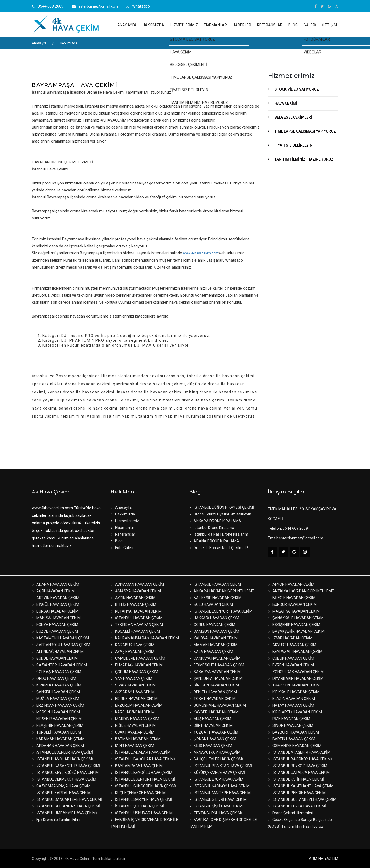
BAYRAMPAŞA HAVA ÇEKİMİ (137, 766)
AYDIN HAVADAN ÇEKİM (133, 598)
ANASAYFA (127, 25)
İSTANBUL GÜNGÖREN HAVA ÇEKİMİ (143, 786)
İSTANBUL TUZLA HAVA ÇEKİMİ (297, 806)
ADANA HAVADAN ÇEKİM (55, 584)
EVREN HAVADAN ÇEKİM (291, 665)
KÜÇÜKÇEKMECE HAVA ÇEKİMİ (139, 793)
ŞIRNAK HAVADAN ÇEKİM (213, 739)
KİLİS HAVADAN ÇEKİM (211, 746)
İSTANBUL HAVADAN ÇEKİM (215, 584)
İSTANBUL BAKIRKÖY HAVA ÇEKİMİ (300, 759)
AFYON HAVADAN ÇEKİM (291, 584)
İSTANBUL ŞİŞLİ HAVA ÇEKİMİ (216, 806)
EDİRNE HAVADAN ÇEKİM (134, 699)
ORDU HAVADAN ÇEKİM (54, 678)
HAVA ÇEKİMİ (286, 103)
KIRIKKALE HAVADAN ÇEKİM (294, 692)
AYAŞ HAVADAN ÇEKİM (132, 652)
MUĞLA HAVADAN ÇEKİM (55, 699)
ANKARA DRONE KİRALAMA (215, 521)
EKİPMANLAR (215, 25)
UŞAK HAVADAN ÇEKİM (132, 732)
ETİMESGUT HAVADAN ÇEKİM (217, 665)
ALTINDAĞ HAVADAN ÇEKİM (58, 652)
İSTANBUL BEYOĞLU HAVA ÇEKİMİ (142, 773)
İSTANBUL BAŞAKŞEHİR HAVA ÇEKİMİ (66, 766)
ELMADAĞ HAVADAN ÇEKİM (137, 665)
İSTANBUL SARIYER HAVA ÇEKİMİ (141, 799)
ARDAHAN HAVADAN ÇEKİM (58, 746)
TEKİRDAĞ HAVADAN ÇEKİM (137, 625)
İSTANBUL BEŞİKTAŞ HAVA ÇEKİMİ (221, 766)
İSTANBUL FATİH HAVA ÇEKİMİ (296, 779)
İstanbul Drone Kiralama (212, 528)
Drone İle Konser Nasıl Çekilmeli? (219, 548)
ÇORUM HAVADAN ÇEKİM (134, 672)
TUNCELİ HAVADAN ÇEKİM (56, 732)
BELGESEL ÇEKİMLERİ (293, 117)
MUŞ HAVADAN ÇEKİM (210, 719)
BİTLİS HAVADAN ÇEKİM (133, 604)
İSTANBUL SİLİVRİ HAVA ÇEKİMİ (218, 799)
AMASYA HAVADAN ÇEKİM (136, 591)
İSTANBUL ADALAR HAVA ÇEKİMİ (141, 752)
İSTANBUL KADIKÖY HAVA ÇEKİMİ (220, 786)
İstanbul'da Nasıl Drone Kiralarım (219, 534)
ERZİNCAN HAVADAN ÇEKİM (58, 705)
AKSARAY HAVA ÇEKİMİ (133, 692)
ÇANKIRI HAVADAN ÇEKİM (56, 692)
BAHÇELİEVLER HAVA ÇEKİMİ (216, 759)
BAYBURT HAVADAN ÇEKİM (293, 732)
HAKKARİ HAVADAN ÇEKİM (214, 618)
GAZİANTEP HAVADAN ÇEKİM (59, 665)
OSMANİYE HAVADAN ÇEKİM (295, 746)
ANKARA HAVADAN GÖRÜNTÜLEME (222, 591)
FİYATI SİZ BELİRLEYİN (293, 145)
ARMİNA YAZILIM (324, 859)
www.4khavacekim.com (201, 253)
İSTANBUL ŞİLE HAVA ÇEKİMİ (137, 806)
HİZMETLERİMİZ (184, 25)
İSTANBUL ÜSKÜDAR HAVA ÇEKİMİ (142, 813)
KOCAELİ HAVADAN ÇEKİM (135, 631)
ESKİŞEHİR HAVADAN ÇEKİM (294, 625)
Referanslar (123, 534)
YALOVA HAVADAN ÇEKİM (213, 638)
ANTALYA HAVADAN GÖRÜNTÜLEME (301, 591)
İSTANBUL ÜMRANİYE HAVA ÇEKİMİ (64, 813)
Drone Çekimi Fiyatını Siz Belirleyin (220, 514)
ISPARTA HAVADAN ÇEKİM (56, 685)
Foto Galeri (122, 548)
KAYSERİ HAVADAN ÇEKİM (214, 712)
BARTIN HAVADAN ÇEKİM (291, 739)
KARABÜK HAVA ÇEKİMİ (133, 645)
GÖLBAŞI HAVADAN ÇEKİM (56, 672)
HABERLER (242, 25)
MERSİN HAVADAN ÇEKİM (56, 712)
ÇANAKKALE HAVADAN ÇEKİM (296, 618)
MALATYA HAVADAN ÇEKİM (294, 611)
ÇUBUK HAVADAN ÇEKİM (291, 658)
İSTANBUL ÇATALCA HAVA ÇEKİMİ (299, 773)
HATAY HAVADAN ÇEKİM (291, 705)
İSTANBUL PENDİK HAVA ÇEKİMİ (297, 793)
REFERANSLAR (270, 25)
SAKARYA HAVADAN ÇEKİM (215, 672)
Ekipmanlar (122, 528)
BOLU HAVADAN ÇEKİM (211, 604)
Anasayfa (39, 43)
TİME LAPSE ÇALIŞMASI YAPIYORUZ (305, 131)
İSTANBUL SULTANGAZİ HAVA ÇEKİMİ (66, 806)
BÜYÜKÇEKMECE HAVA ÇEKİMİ (217, 773)
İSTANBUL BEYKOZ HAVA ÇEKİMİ (298, 766)
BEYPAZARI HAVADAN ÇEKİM (295, 652)
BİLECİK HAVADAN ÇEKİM (292, 598)
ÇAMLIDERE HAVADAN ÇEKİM (138, 658)
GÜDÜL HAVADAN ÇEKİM (55, 658)
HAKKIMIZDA (153, 25)
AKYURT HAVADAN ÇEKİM (292, 645)
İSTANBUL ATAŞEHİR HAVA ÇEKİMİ (300, 752)
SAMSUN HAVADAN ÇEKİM (214, 631)
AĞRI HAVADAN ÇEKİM (53, 591)
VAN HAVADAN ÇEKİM (131, 678)
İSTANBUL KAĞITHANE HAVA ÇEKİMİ (301, 786)
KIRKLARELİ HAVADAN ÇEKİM (295, 712)
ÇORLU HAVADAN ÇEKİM (212, 625)
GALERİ (310, 25)
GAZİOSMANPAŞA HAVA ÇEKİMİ (62, 786)
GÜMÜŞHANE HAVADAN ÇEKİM (217, 705)
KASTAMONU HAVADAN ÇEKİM (60, 638)
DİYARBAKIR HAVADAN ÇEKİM (296, 678)
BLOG (293, 25)
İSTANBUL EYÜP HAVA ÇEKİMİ (217, 779)
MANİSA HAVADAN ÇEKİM (56, 618)
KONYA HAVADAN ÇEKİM (55, 625)
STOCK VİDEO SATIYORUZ (297, 89)
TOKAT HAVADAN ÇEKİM (212, 699)
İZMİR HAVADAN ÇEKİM (290, 638)
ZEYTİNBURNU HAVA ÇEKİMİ (216, 813)
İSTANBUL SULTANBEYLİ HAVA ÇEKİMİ (303, 799)
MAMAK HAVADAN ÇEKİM (213, 645)
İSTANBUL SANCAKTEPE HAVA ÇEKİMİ (67, 799)
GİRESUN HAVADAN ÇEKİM (214, 685)
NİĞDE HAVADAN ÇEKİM (133, 725)
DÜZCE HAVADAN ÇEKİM (55, 631)
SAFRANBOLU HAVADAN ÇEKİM (61, 645)
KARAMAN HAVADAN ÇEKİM (58, 739)
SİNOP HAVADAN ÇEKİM (291, 725)
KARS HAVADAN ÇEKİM (133, 712)
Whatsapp (141, 6)
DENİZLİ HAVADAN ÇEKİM (213, 692)
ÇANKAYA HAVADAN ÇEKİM (215, 658)
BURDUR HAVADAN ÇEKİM (292, 604)
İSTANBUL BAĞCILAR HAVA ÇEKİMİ (143, 759)
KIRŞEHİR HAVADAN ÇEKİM (57, 719)
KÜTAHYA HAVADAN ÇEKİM (136, 611)
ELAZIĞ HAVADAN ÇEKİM (291, 699)
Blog (117, 541)
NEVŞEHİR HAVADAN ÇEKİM (58, 725)
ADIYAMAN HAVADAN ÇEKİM (137, 584)
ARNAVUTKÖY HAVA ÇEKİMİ (215, 752)
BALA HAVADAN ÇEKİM (211, 652)
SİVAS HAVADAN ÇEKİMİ (134, 685)
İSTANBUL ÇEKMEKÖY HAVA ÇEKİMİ (65, 779)
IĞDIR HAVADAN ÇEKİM (132, 746)
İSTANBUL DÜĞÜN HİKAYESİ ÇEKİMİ (222, 507)
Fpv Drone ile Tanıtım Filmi (56, 820)
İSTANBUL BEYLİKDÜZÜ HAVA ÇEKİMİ (66, 773)
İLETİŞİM (329, 25)
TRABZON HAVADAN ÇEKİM (294, 685)
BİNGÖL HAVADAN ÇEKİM (55, 604)
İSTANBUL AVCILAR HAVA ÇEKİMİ (62, 759)
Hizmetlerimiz (125, 521)
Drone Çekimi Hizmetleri (291, 813)
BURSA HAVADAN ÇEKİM (55, 611)
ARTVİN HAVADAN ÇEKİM (56, 598)
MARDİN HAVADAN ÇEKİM (135, 719)
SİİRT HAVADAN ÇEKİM (211, 725)
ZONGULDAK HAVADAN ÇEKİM (296, 672)
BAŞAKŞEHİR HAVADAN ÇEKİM (296, 631)
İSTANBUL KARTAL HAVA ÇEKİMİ (62, 793)
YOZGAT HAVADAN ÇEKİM (214, 732)
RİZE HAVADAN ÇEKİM (289, 719)
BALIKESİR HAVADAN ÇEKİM (215, 598)
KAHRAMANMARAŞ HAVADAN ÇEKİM (145, 638)
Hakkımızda (68, 43)
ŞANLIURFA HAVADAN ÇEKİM (216, 678)
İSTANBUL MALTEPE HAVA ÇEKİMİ (220, 793)
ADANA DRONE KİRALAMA (214, 541)
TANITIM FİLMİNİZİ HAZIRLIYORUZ (304, 159)
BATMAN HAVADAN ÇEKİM (136, 739)
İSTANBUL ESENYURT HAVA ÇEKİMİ (221, 611)
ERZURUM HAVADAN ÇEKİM (136, 705)
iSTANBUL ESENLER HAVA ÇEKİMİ (63, 752)
